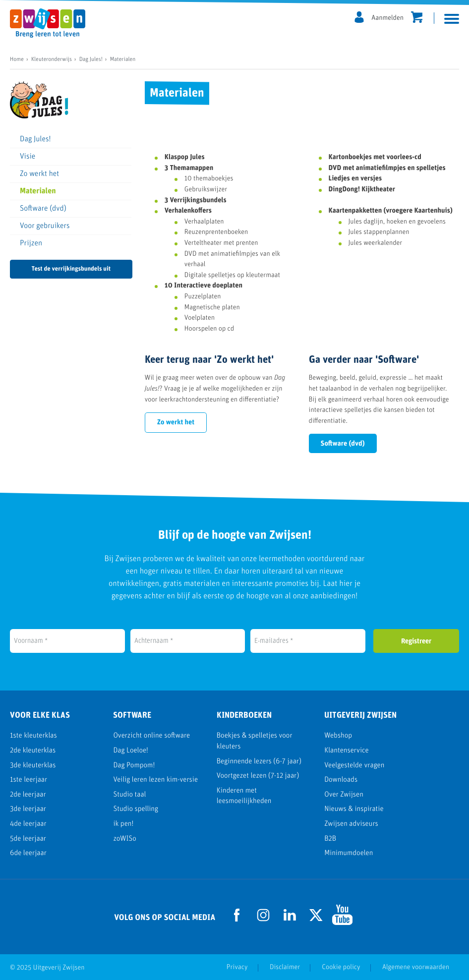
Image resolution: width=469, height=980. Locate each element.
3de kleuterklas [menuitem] (33, 766)
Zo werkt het (176, 423)
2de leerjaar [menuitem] (28, 795)
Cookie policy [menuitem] (341, 968)
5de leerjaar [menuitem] (28, 839)
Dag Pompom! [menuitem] (134, 766)
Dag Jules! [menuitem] (35, 139)
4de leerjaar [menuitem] (28, 824)
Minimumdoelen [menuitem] (349, 853)
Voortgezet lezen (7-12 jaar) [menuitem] (258, 776)
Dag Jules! (91, 59)
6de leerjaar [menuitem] (28, 853)
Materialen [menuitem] (38, 191)
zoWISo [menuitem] (124, 839)
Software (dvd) (343, 444)
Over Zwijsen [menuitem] (344, 795)
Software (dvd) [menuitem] (43, 209)
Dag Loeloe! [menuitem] (131, 751)
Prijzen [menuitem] (31, 243)
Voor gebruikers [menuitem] (45, 226)
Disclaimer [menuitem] (285, 968)
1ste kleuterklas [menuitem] (33, 736)
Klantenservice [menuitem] (347, 751)
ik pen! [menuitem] (123, 824)
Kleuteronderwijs (52, 59)
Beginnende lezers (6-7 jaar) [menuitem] (259, 762)
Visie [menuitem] (28, 157)
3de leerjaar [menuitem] (28, 809)
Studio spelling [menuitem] (136, 809)
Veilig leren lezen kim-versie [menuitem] (155, 780)
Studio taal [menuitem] (129, 795)
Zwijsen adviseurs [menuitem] (351, 824)
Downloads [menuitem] (341, 780)
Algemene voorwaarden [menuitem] (416, 968)
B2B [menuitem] (330, 839)
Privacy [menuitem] (237, 968)
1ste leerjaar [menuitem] (29, 780)
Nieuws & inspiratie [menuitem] (354, 809)
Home (17, 59)
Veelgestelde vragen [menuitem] (354, 766)
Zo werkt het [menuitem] (39, 174)
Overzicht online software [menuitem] (151, 736)
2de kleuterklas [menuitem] (33, 751)
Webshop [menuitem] (338, 736)
